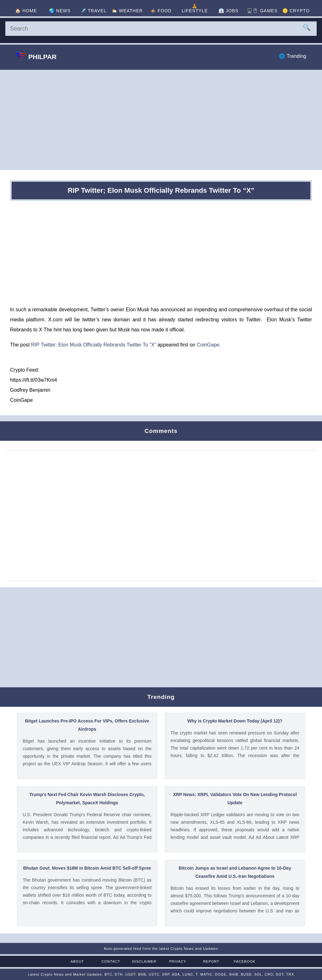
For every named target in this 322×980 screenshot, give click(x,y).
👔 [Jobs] (228, 11)
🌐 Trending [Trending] (293, 56)
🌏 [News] (60, 11)
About (77, 961)
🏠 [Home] (26, 11)
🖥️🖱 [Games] (262, 11)
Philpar (36, 57)
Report (211, 961)
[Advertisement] (161, 120)
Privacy (178, 961)
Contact (111, 961)
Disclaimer (144, 961)
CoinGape (208, 345)
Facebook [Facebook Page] (245, 961)
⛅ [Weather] (127, 11)
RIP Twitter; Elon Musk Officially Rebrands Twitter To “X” (94, 345)
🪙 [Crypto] (296, 11)
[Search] (161, 29)
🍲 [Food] (161, 11)
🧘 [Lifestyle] (195, 8)
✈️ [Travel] (93, 11)
